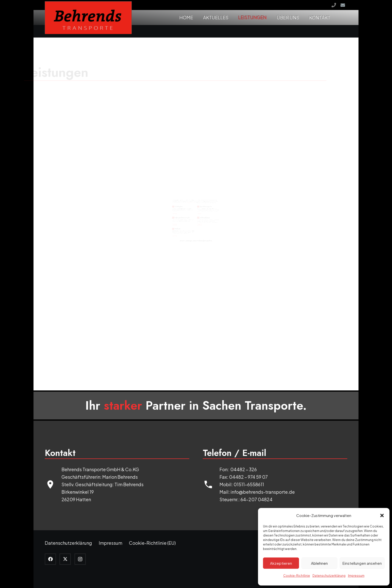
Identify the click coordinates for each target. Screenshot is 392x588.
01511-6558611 (248, 484)
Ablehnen (319, 563)
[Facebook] (50, 559)
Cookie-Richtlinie (297, 576)
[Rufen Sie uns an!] (334, 5)
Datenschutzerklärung (329, 576)
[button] (382, 515)
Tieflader (89, 261)
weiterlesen (70, 172)
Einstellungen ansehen (362, 563)
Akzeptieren (281, 563)
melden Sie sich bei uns (165, 108)
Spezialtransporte (253, 131)
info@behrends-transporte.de (263, 492)
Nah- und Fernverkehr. (116, 196)
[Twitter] (65, 559)
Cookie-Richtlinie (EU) (152, 543)
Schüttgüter (94, 131)
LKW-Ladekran (247, 196)
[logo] (88, 18)
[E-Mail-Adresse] (343, 5)
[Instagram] (80, 559)
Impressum (356, 576)
